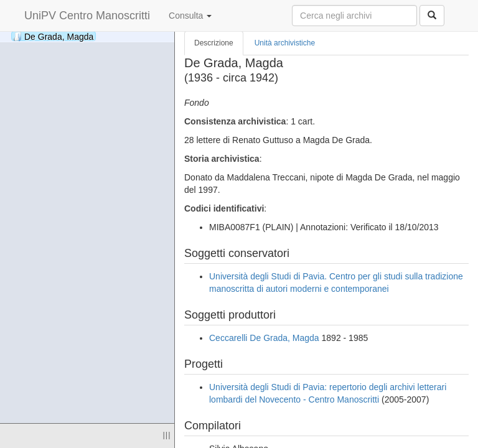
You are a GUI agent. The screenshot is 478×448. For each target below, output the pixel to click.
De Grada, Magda (53, 36)
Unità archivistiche (285, 43)
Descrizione (214, 43)
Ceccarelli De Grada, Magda (264, 338)
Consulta (190, 16)
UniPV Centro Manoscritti (87, 16)
